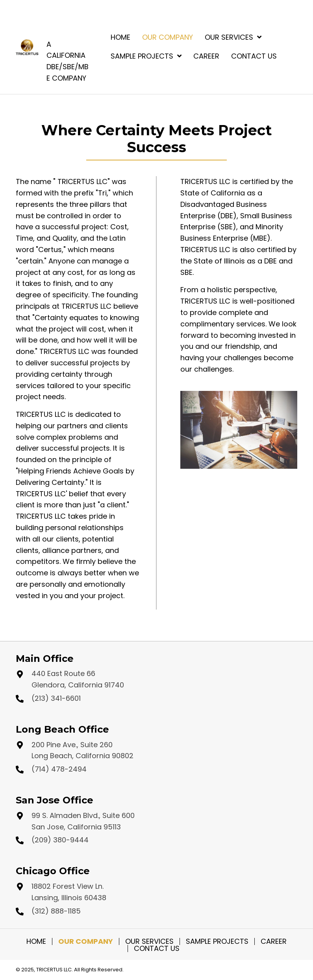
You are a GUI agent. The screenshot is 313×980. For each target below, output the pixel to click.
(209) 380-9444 (60, 840)
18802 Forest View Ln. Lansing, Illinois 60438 (69, 892)
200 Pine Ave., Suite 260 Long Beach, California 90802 (82, 750)
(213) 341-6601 (56, 698)
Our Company (86, 941)
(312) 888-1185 (56, 911)
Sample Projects (217, 941)
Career (274, 941)
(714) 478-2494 (59, 769)
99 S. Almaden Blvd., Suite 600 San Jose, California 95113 (83, 821)
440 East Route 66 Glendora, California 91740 (78, 679)
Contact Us (157, 949)
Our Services (149, 941)
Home (36, 941)
